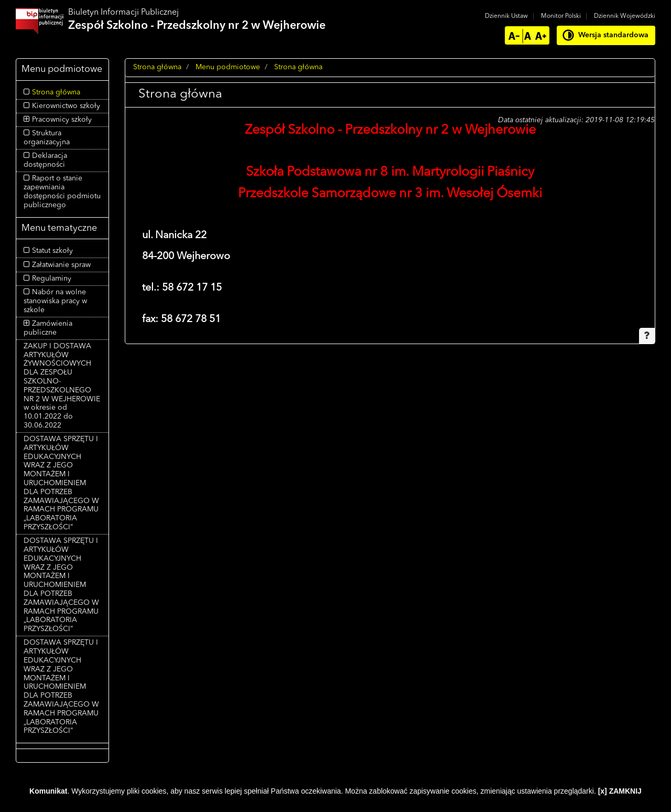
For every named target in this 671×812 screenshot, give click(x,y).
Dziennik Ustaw (506, 16)
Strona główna (56, 92)
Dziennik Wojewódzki (625, 16)
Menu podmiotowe (228, 67)
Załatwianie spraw (61, 265)
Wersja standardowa (613, 35)
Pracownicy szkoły (62, 120)
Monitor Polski (561, 16)
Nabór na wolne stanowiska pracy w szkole (55, 301)
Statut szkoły (52, 251)
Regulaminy (52, 279)
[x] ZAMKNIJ (620, 791)
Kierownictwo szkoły (66, 106)
